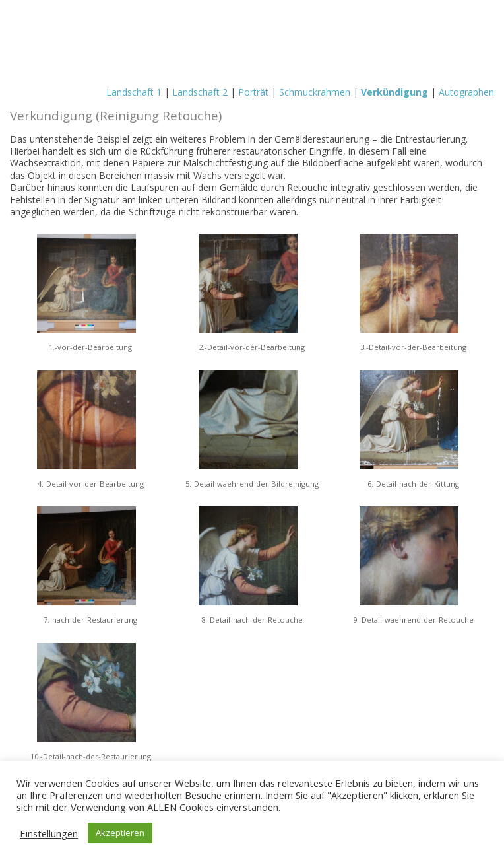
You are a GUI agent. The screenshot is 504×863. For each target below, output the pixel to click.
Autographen (466, 92)
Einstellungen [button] (49, 833)
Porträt (253, 92)
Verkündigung (394, 92)
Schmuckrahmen (315, 92)
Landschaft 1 (134, 92)
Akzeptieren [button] (120, 833)
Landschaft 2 (200, 92)
